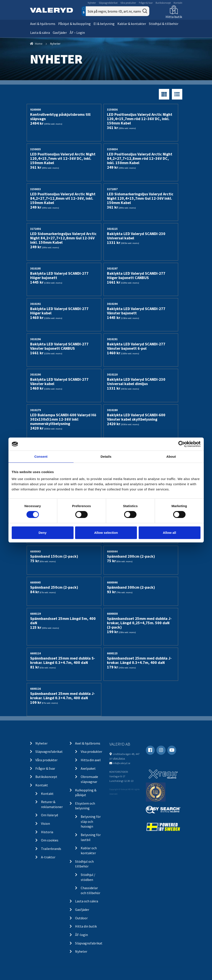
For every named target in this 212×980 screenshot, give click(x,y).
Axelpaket (88, 768)
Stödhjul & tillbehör (164, 24)
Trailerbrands (51, 849)
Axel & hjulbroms (43, 24)
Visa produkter (91, 751)
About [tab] (171, 457)
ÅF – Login (77, 33)
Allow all (170, 533)
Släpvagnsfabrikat (108, 3)
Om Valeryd (49, 815)
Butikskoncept (163, 3)
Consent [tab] (41, 457)
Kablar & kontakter (132, 24)
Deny (43, 533)
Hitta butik (174, 17)
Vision (45, 823)
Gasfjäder (60, 33)
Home (39, 44)
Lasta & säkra (40, 33)
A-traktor (48, 857)
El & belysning (104, 24)
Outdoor (81, 918)
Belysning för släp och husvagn (91, 821)
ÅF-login (81, 935)
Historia (47, 832)
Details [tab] (106, 457)
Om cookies (50, 840)
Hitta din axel (91, 760)
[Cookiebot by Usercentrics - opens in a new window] (182, 444)
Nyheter (92, 3)
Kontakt (178, 3)
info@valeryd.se (122, 763)
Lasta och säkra (87, 901)
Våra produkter (128, 3)
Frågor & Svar (146, 3)
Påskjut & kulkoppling (74, 24)
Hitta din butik (86, 926)
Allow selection (106, 533)
